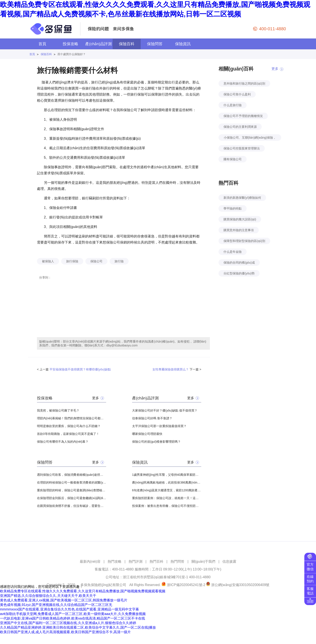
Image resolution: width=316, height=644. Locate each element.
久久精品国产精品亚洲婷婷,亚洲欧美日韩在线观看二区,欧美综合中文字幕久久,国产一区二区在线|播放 (78, 627)
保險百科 (127, 44)
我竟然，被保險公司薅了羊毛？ (58, 410)
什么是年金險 (233, 252)
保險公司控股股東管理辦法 (242, 148)
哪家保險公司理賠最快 (147, 434)
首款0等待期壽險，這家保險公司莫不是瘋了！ (68, 434)
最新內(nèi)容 (90, 561)
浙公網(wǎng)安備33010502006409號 (240, 585)
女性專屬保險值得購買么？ (171, 369)
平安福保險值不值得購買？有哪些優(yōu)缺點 (80, 369)
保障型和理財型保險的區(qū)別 (244, 241)
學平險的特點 (233, 208)
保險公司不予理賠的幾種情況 (243, 116)
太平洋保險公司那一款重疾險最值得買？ (159, 426)
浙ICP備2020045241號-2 (186, 585)
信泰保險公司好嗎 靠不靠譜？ (152, 418)
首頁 (42, 44)
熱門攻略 (115, 561)
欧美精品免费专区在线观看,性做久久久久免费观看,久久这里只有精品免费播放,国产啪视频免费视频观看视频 (83, 591)
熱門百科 (156, 561)
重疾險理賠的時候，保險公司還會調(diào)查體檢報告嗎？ (72, 490)
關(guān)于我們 (203, 561)
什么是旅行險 (233, 105)
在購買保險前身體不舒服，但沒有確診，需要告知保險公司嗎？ (72, 506)
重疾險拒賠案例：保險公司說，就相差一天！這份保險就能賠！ (167, 498)
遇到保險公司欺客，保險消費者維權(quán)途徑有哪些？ (72, 475)
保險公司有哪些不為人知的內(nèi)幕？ (63, 442)
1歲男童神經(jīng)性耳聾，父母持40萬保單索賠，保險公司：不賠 (167, 475)
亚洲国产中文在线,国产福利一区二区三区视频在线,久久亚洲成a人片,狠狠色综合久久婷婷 (68, 623)
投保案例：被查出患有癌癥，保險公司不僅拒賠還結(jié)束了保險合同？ (167, 506)
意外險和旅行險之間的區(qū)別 (244, 83)
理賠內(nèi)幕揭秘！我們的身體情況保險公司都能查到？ (72, 418)
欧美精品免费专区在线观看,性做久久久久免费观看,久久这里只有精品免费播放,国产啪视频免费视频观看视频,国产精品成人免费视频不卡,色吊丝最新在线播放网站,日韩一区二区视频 (155, 9)
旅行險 (119, 261)
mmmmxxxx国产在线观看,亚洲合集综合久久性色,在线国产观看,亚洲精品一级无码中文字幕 (69, 609)
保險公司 (96, 261)
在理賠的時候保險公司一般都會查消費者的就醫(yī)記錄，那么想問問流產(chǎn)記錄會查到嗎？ (72, 482)
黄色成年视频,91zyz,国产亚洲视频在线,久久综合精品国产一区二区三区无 (56, 605)
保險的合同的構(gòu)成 (239, 263)
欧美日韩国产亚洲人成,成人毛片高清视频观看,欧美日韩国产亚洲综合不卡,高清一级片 (65, 632)
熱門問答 (177, 561)
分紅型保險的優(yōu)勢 (239, 273)
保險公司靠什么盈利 (237, 94)
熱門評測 (136, 561)
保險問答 (155, 44)
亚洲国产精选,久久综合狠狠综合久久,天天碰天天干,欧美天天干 (48, 596)
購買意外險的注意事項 (239, 230)
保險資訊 (183, 44)
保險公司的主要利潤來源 (240, 127)
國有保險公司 (233, 159)
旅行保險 (72, 261)
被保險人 (48, 261)
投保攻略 (70, 44)
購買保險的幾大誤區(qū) (240, 219)
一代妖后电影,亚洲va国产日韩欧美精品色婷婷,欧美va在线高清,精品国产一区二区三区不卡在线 (73, 618)
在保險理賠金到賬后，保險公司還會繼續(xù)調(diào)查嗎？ (72, 498)
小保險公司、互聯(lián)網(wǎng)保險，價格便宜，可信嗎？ (250, 138)
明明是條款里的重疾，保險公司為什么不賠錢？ (69, 426)
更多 (96, 398)
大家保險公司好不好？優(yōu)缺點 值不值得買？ (165, 410)
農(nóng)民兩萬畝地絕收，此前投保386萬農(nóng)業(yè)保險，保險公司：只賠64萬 (167, 482)
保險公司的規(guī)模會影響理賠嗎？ (156, 442)
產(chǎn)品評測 (98, 44)
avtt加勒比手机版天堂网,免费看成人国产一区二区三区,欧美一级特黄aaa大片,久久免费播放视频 (73, 614)
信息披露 (229, 561)
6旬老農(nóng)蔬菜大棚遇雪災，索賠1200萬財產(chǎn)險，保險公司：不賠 (167, 490)
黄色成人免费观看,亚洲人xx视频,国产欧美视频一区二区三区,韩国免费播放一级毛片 (64, 600)
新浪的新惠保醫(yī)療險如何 (242, 198)
